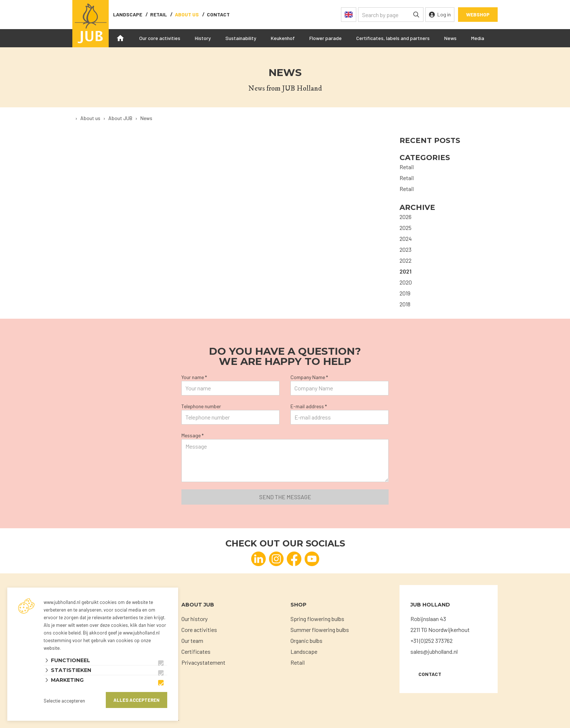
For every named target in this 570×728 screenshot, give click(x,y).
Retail (158, 14)
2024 (406, 238)
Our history (194, 619)
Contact (430, 674)
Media (478, 38)
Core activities (199, 630)
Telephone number (201, 406)
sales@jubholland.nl (434, 651)
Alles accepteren (137, 700)
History (203, 38)
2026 (406, 217)
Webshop (478, 14)
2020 (406, 282)
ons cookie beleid (62, 633)
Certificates (196, 651)
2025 (406, 228)
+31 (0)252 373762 (431, 641)
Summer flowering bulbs (320, 630)
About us (187, 14)
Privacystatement (203, 662)
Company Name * (309, 377)
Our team (192, 641)
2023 (406, 249)
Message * (192, 435)
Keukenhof (283, 38)
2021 (406, 271)
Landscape (128, 14)
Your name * (194, 377)
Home (120, 38)
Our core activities (160, 38)
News (450, 38)
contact (218, 14)
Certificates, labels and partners (393, 38)
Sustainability (241, 38)
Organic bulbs (306, 641)
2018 (405, 304)
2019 (405, 293)
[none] (416, 15)
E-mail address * (309, 406)
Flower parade (326, 38)
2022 (406, 260)
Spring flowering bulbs (317, 619)
